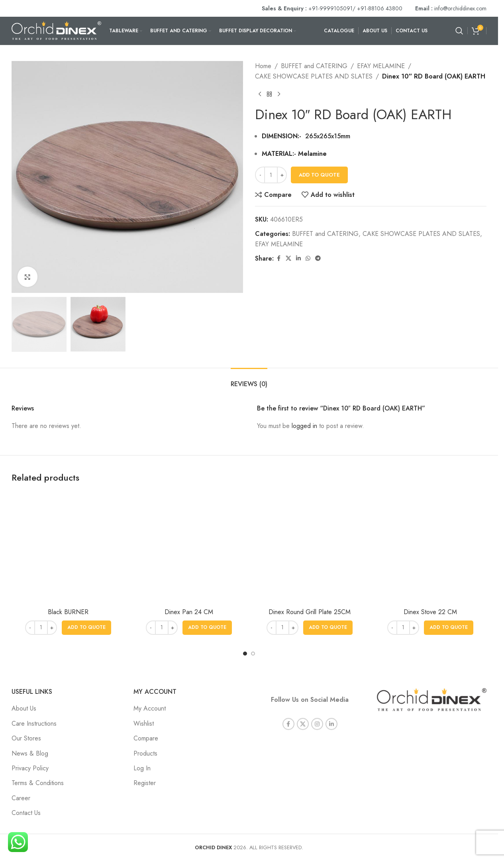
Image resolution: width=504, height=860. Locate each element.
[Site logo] (56, 30)
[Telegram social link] (318, 258)
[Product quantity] (271, 175)
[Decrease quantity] (260, 175)
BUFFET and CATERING (314, 66)
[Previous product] (260, 94)
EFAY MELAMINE (381, 66)
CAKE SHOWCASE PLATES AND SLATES (314, 76)
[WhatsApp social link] (308, 258)
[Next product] (279, 94)
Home (263, 66)
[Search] (459, 31)
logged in (304, 426)
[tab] (249, 380)
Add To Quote (319, 175)
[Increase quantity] (282, 175)
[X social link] (288, 258)
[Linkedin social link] (298, 258)
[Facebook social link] (278, 258)
